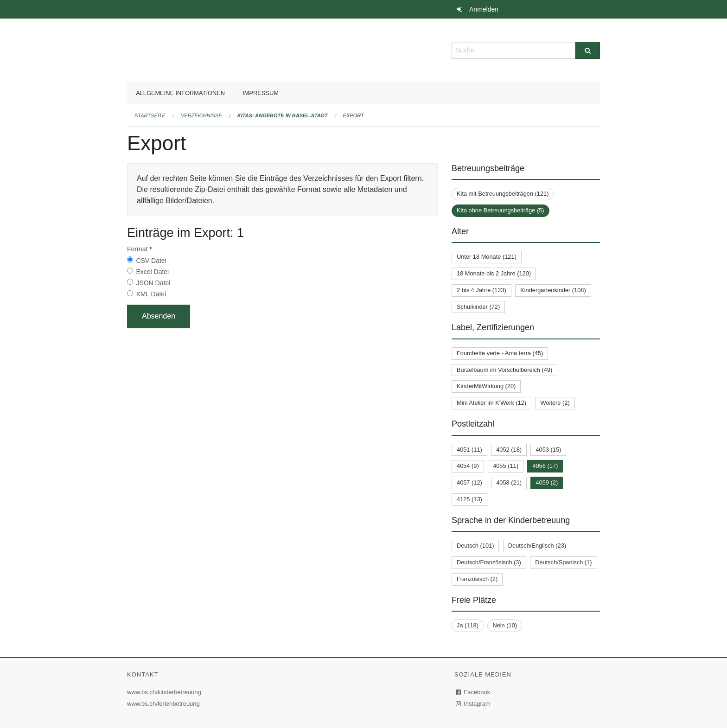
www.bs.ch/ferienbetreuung (165, 704)
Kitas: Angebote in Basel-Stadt (283, 115)
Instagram (474, 704)
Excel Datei (152, 272)
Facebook (473, 692)
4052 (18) (509, 450)
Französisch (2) (477, 579)
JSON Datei (153, 283)
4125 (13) (469, 499)
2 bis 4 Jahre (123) (481, 290)
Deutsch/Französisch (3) (489, 562)
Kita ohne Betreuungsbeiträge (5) (501, 210)
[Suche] (588, 50)
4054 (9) (468, 466)
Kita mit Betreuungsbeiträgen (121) (503, 194)
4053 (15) (548, 450)
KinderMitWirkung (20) (486, 386)
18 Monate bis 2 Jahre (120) (494, 273)
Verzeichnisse (201, 115)
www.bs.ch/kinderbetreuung (165, 692)
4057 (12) (469, 482)
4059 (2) (547, 482)
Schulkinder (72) (478, 307)
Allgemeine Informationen (180, 93)
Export (354, 115)
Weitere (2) (555, 403)
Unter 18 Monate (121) (487, 257)
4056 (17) (545, 466)
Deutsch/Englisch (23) (537, 546)
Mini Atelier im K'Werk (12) (491, 403)
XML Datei (151, 294)
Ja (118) (468, 625)
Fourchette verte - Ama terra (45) (500, 353)
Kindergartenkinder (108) (553, 290)
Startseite (150, 115)
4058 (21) (509, 482)
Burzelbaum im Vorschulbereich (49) (504, 370)
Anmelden (484, 9)
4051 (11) (469, 450)
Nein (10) (505, 625)
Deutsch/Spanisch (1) (563, 562)
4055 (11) (506, 466)
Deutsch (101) (475, 546)
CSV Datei (151, 261)
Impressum (261, 93)
